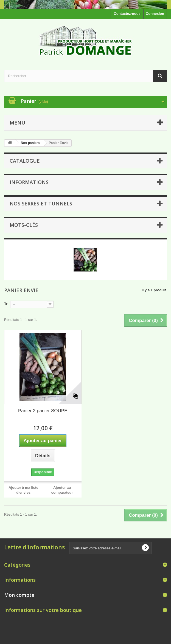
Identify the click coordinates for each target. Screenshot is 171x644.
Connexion (155, 14)
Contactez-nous (127, 14)
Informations (29, 182)
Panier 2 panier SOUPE (43, 411)
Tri (6, 304)
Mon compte (19, 595)
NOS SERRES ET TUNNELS (41, 204)
